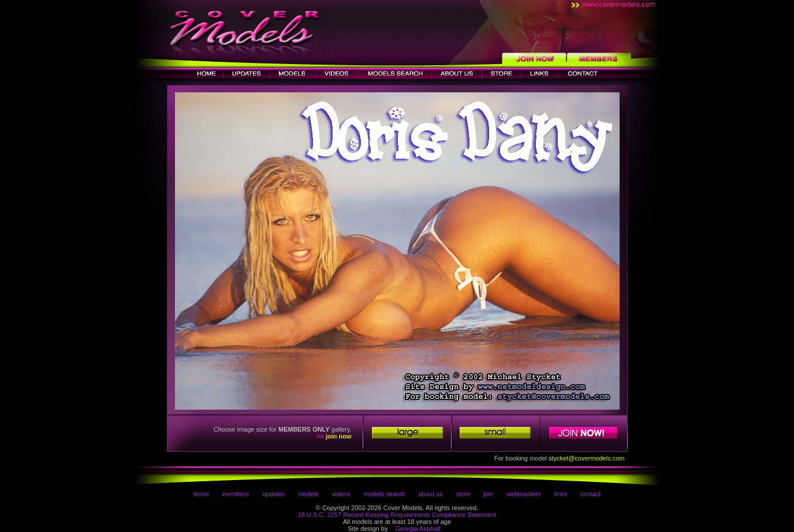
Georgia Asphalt (417, 529)
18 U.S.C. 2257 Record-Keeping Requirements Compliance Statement (397, 515)
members (236, 494)
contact (590, 494)
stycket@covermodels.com (587, 458)
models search (385, 494)
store (463, 494)
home (202, 494)
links (561, 494)
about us (430, 494)
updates (273, 494)
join (488, 494)
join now (339, 436)
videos (341, 494)
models (308, 494)
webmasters (523, 494)
